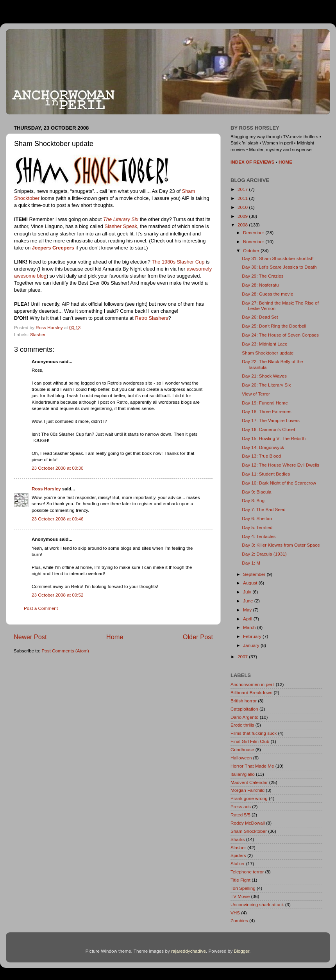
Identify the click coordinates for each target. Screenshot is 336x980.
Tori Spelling (243, 888)
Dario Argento (244, 717)
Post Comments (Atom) (65, 651)
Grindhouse (242, 749)
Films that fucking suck (254, 733)
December (254, 233)
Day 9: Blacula (256, 492)
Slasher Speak (121, 226)
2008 (243, 225)
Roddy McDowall (248, 823)
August (251, 583)
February (253, 636)
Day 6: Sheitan (257, 518)
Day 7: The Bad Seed (264, 509)
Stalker (238, 863)
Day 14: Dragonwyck (263, 447)
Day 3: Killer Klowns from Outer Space (281, 545)
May (248, 610)
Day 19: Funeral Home (265, 403)
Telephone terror (247, 872)
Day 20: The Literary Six (266, 385)
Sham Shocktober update (268, 353)
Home (115, 637)
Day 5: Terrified (257, 527)
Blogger (241, 951)
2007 (243, 657)
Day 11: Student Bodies (266, 474)
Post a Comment (41, 608)
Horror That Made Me (252, 766)
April (248, 619)
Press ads (241, 806)
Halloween (241, 758)
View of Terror (256, 394)
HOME (285, 162)
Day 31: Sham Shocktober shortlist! (278, 258)
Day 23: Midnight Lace (265, 344)
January (252, 645)
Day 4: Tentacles (259, 536)
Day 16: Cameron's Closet (268, 429)
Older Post (198, 637)
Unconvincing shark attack (257, 904)
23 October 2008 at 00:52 (58, 595)
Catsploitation (244, 709)
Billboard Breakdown (251, 692)
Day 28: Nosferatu (260, 285)
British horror (244, 701)
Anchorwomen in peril (252, 684)
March (250, 627)
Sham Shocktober (249, 831)
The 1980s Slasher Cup (178, 262)
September (255, 574)
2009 (243, 216)
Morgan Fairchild (248, 790)
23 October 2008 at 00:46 (58, 519)
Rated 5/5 (240, 815)
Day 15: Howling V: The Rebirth (274, 438)
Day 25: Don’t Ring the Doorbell (274, 326)
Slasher (38, 334)
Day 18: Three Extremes (266, 411)
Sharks (238, 839)
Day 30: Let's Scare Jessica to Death (279, 267)
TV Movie (240, 896)
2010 (243, 207)
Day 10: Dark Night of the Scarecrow (279, 483)
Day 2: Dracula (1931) (264, 554)
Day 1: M (251, 563)
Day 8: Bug (253, 500)
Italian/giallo (243, 774)
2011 (243, 198)
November (254, 241)
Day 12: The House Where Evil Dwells (281, 465)
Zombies (239, 920)
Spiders (238, 855)
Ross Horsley (46, 489)
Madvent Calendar (249, 782)
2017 (243, 189)
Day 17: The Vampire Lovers (271, 420)
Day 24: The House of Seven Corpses (280, 335)
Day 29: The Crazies (263, 276)
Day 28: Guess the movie (267, 294)
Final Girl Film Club (250, 741)
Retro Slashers (151, 318)
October (252, 250)
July (248, 592)
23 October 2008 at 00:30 (58, 468)
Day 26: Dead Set (260, 317)
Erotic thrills (242, 725)
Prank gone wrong (249, 798)
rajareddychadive (189, 951)
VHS (235, 913)
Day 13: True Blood (261, 456)
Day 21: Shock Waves (264, 376)
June (249, 601)
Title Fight (240, 880)
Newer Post (30, 637)
